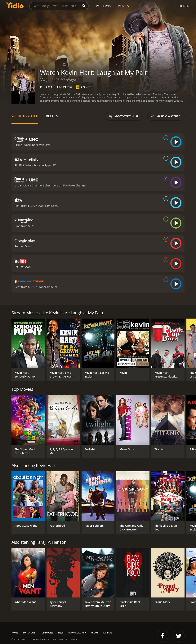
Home (15, 633)
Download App (77, 633)
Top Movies (47, 633)
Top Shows (29, 633)
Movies (123, 6)
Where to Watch (25, 116)
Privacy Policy (41, 639)
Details (52, 116)
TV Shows (103, 6)
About (94, 633)
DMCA (74, 639)
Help (61, 633)
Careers (107, 633)
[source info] (165, 138)
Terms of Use (60, 639)
